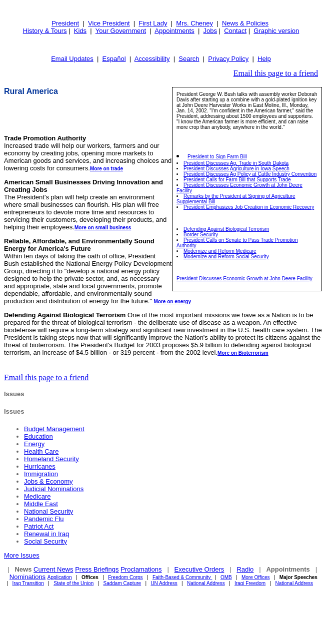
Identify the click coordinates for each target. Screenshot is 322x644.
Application (60, 577)
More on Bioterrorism (243, 353)
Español (114, 59)
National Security (48, 511)
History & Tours (45, 31)
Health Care (41, 451)
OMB (226, 577)
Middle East (41, 504)
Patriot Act (39, 526)
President (65, 23)
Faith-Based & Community (182, 577)
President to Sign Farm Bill (217, 157)
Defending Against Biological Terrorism (226, 229)
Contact (235, 31)
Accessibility (152, 59)
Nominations (27, 577)
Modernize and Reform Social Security (226, 257)
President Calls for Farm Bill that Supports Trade (237, 180)
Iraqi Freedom (250, 583)
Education (38, 436)
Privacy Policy (228, 59)
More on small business (103, 228)
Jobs (210, 31)
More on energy (172, 302)
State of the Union (73, 583)
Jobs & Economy (48, 481)
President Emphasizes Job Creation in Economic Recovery (249, 207)
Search (189, 59)
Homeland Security (51, 459)
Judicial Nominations (54, 489)
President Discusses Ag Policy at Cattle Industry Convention (250, 174)
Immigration (41, 474)
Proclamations (141, 569)
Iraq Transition (28, 583)
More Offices (256, 577)
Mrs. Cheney (194, 23)
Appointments (174, 31)
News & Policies (245, 23)
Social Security (45, 541)
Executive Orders (199, 569)
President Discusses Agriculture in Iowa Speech (236, 169)
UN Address (164, 583)
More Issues (22, 555)
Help (264, 59)
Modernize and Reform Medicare (220, 251)
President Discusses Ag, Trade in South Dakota (236, 163)
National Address (206, 583)
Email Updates (72, 59)
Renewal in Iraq (46, 534)
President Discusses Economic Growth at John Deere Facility (244, 279)
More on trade (106, 169)
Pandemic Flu (44, 519)
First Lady (153, 23)
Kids (80, 31)
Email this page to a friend (276, 73)
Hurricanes (40, 466)
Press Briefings (97, 569)
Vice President (109, 23)
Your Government (121, 31)
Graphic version (276, 31)
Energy (34, 444)
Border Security (201, 235)
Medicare (37, 496)
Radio (245, 569)
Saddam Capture (122, 583)
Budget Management (54, 429)
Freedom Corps (125, 577)
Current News (53, 569)
